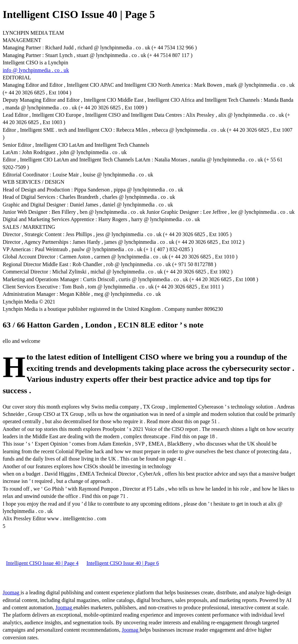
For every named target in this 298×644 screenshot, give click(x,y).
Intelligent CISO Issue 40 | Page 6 (122, 563)
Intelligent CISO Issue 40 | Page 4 (42, 563)
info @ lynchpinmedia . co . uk (36, 70)
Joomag (12, 592)
